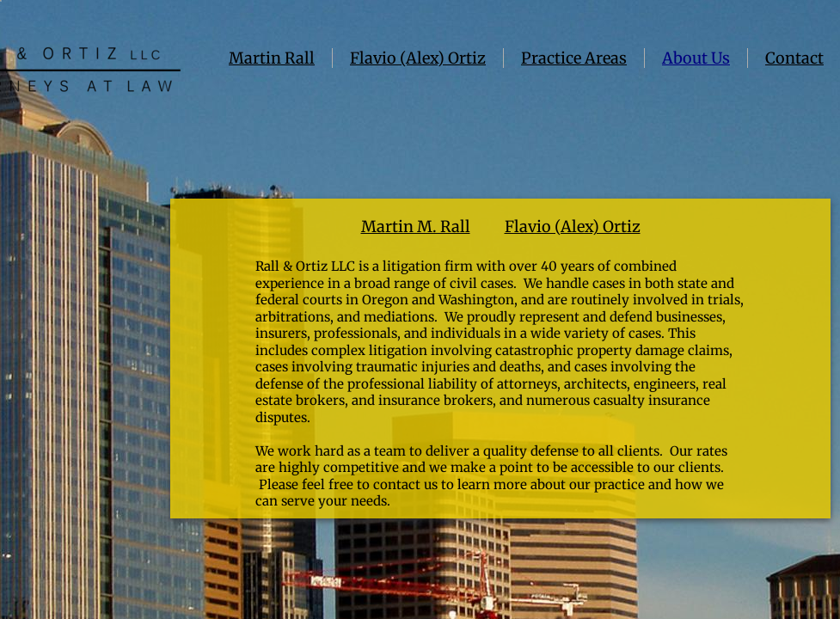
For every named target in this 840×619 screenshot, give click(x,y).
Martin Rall (272, 58)
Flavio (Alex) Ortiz (418, 58)
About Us (696, 58)
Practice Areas (574, 58)
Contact (794, 58)
